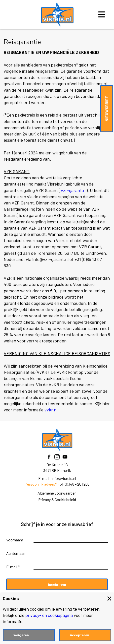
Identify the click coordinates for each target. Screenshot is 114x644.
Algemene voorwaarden (57, 493)
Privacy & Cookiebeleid (57, 499)
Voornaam (15, 540)
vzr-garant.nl (74, 190)
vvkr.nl (51, 410)
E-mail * (13, 567)
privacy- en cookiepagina (49, 615)
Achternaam (16, 553)
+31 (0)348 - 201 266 (74, 484)
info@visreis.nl (64, 478)
